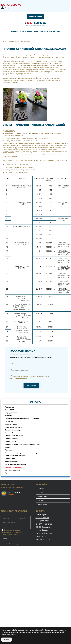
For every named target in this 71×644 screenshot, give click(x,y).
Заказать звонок (36, 16)
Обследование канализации (16, 456)
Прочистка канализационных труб (18, 473)
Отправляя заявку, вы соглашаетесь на (11, 532)
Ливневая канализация (14, 467)
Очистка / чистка (11, 424)
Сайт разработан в (15, 493)
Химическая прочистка (14, 427)
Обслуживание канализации (16, 464)
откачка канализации (11, 156)
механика (19, 135)
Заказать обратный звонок (18, 544)
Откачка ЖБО (10, 459)
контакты (44, 31)
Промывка (9, 138)
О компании (42, 505)
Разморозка (10, 407)
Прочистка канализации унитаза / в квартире (22, 418)
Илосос (8, 447)
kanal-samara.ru (42, 518)
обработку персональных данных (11, 533)
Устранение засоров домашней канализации (22, 453)
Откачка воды (10, 131)
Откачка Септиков (12, 433)
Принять (7, 640)
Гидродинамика (11, 413)
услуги (23, 31)
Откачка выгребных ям (14, 436)
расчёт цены (33, 31)
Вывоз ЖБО (9, 410)
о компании (55, 31)
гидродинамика (9, 152)
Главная (15, 31)
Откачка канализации (13, 430)
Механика (9, 416)
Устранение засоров (13, 470)
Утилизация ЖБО (11, 461)
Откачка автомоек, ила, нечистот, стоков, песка (23, 444)
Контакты (41, 501)
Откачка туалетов (12, 439)
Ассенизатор (10, 450)
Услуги (40, 492)
